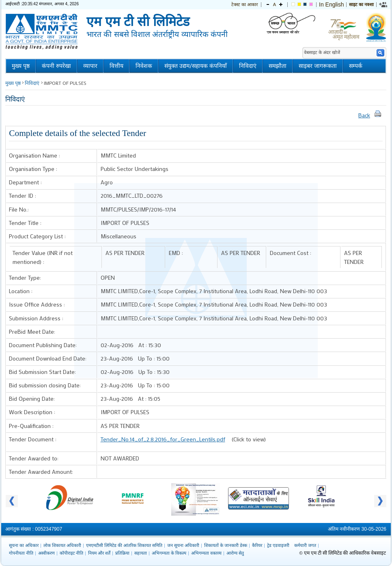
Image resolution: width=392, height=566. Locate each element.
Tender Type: (25, 278)
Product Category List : (37, 236)
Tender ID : (23, 196)
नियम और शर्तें (99, 553)
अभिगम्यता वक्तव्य (206, 553)
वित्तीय (116, 66)
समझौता (278, 66)
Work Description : (32, 412)
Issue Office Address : (37, 304)
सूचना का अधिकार (24, 545)
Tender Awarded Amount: (41, 472)
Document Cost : (291, 253)
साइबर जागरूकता (318, 66)
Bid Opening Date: (32, 399)
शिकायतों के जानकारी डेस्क (226, 545)
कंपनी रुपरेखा (56, 66)
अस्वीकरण (46, 553)
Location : (21, 291)
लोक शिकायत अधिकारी (62, 545)
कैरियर (257, 545)
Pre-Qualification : (31, 426)
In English (331, 4)
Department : (25, 182)
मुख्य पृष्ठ (21, 66)
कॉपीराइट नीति (71, 553)
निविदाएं (248, 66)
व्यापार (90, 66)
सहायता (141, 553)
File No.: (19, 209)
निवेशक (144, 66)
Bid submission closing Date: (45, 385)
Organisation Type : (33, 169)
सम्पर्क (356, 66)
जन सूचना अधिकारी (183, 545)
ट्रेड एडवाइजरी (278, 545)
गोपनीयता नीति (21, 553)
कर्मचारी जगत (305, 545)
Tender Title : (25, 223)
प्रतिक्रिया (122, 553)
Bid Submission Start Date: (42, 372)
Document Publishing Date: (43, 345)
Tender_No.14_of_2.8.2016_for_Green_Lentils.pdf (163, 439)
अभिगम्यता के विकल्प (169, 553)
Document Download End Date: (48, 358)
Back (364, 115)
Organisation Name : (34, 155)
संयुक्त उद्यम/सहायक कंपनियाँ (196, 66)
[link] (383, 4)
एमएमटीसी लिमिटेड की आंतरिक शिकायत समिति (124, 545)
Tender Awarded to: (34, 458)
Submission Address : (36, 318)
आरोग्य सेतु (235, 553)
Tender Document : (33, 439)
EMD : (176, 253)
